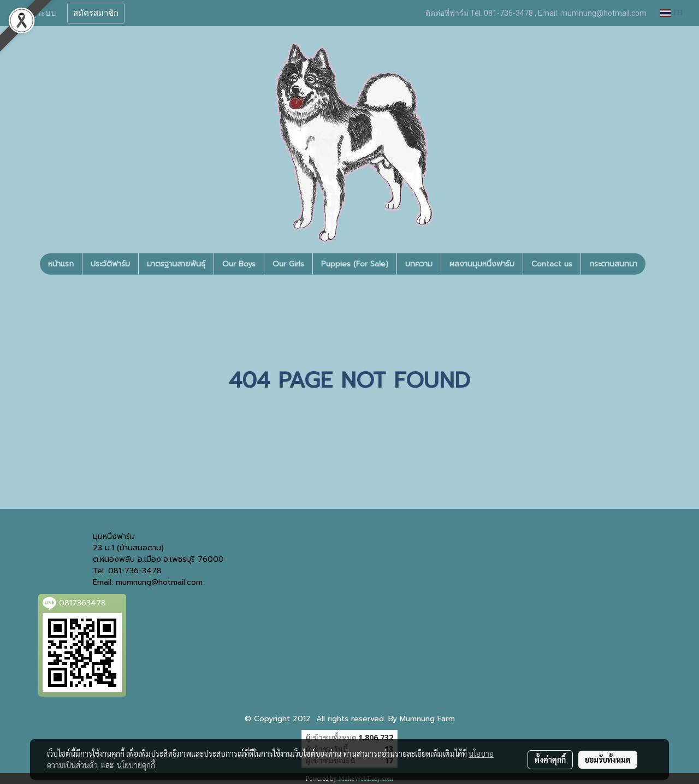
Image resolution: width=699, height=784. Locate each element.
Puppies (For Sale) (355, 264)
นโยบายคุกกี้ (136, 765)
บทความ (419, 264)
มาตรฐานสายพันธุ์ (176, 264)
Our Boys (239, 264)
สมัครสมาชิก (96, 13)
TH (671, 13)
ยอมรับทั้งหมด (608, 759)
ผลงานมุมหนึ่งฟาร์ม (482, 264)
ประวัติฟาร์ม (110, 264)
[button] (655, 264)
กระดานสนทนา (613, 264)
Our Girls (288, 264)
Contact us (552, 264)
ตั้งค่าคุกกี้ (550, 759)
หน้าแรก (61, 264)
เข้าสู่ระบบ (38, 13)
